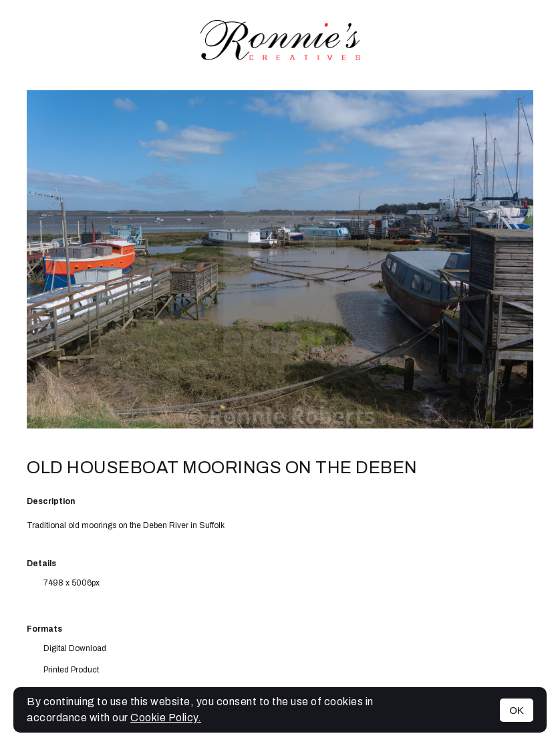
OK (517, 710)
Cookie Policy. (166, 718)
